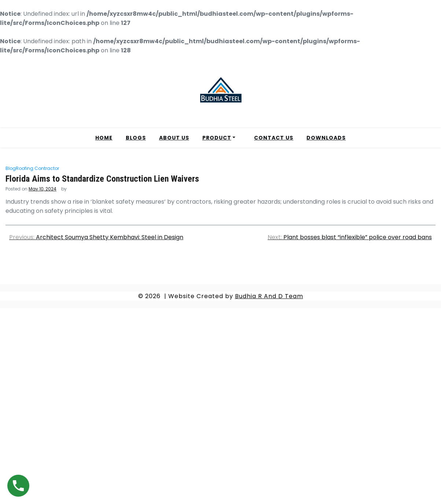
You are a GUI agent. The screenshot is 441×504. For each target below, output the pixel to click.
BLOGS (136, 138)
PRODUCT (217, 138)
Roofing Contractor (37, 168)
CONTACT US (274, 138)
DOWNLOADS (326, 138)
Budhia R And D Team (269, 296)
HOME (104, 138)
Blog (11, 168)
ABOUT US (174, 138)
